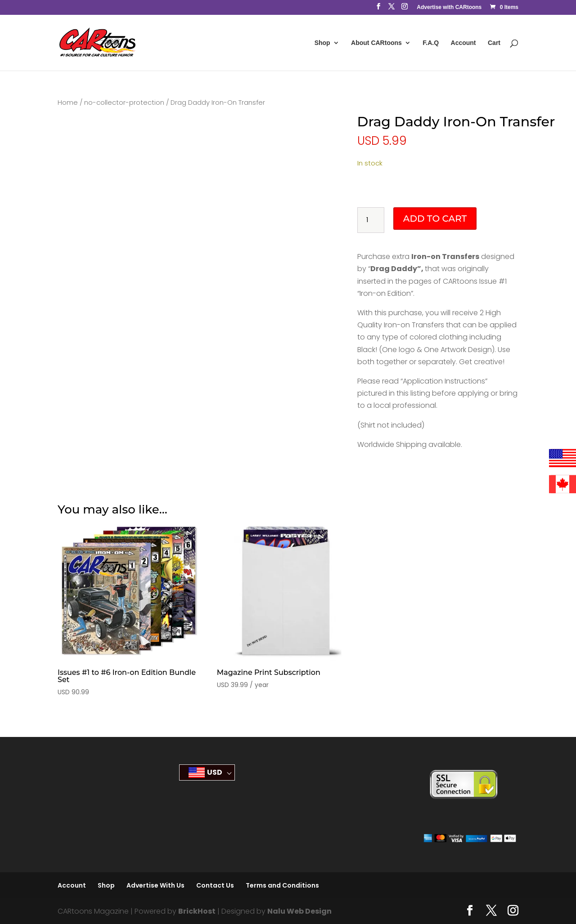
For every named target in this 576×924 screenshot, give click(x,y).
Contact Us (215, 885)
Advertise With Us (155, 885)
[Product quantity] (371, 220)
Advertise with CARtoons (449, 7)
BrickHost (197, 911)
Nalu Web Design (299, 911)
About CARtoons (376, 43)
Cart (494, 43)
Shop (322, 43)
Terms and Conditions (282, 885)
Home (68, 103)
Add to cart (435, 219)
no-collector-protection (124, 103)
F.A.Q (431, 43)
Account (463, 43)
